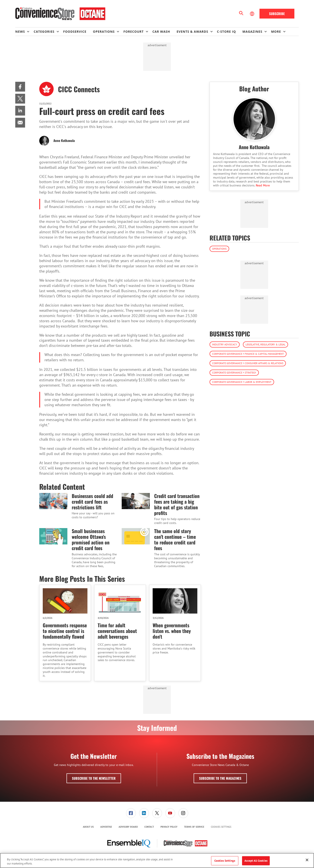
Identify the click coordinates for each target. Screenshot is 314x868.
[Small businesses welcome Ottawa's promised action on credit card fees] (53, 536)
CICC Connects (79, 89)
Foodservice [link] (75, 32)
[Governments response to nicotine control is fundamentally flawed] (65, 601)
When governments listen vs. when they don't (172, 631)
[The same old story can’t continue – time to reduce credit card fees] (136, 536)
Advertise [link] (106, 827)
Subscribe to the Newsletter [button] (94, 778)
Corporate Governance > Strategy (234, 373)
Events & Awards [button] (192, 32)
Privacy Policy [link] (169, 827)
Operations (219, 249)
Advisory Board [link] (128, 827)
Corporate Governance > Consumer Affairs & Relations (248, 363)
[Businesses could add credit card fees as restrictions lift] (53, 501)
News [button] (20, 32)
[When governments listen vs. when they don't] (175, 601)
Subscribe (277, 14)
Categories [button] (44, 32)
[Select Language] (253, 14)
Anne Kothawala (64, 140)
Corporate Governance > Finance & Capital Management (248, 354)
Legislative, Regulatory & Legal (265, 344)
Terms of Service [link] (194, 827)
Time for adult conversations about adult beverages (117, 631)
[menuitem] (24, 32)
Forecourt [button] (134, 32)
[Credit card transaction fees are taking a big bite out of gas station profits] (136, 501)
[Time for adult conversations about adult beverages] (120, 601)
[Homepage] (60, 14)
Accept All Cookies (256, 861)
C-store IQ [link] (226, 32)
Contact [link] (149, 827)
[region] (157, 860)
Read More (263, 185)
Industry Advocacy (225, 344)
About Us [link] (88, 827)
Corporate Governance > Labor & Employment (242, 382)
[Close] (307, 860)
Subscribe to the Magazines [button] (220, 778)
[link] (20, 87)
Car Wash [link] (161, 32)
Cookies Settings (221, 827)
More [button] (276, 32)
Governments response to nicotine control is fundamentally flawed (65, 631)
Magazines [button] (252, 32)
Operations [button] (104, 32)
